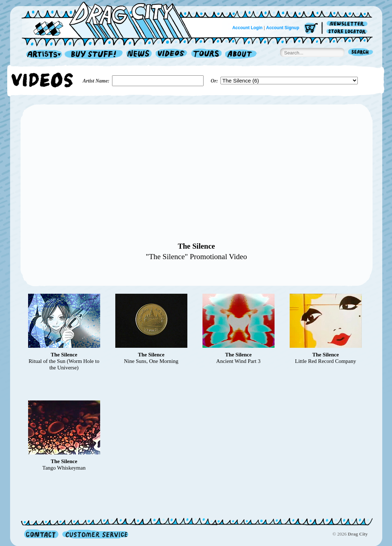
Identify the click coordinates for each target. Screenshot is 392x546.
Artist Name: (96, 81)
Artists (42, 55)
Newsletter (348, 24)
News (139, 55)
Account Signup (283, 28)
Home (111, 19)
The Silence (196, 246)
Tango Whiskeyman (64, 468)
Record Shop (94, 55)
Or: (214, 81)
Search (361, 53)
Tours (206, 55)
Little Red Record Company (326, 361)
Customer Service (95, 534)
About (241, 55)
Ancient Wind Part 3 (238, 361)
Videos (172, 55)
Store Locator (348, 32)
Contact (41, 534)
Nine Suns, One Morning (151, 361)
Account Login (248, 28)
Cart (311, 29)
